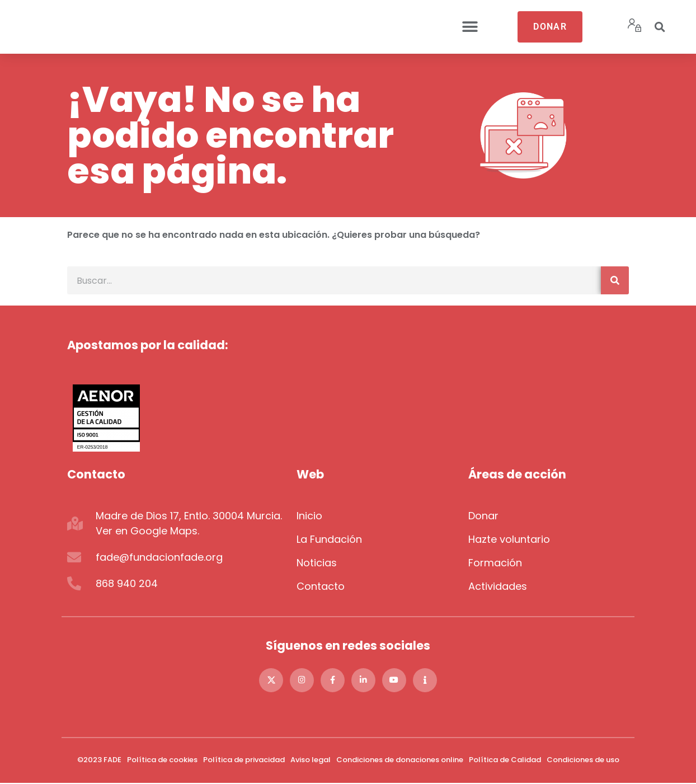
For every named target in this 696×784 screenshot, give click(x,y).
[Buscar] (615, 280)
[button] (470, 27)
